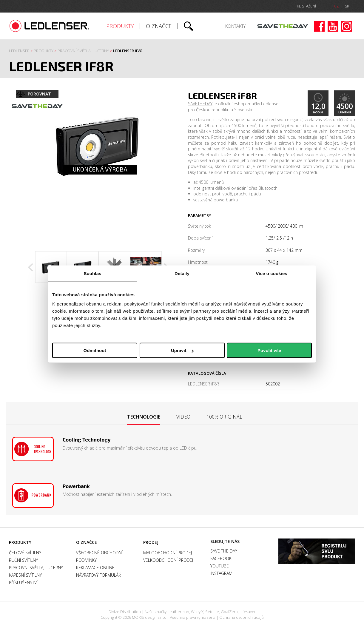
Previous (30, 267)
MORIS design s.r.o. (149, 617)
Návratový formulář (98, 575)
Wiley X (197, 612)
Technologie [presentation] (144, 417)
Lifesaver (248, 612)
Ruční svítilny (23, 560)
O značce (159, 26)
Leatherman (178, 612)
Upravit (182, 350)
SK (347, 6)
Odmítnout (95, 350)
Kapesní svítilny (25, 575)
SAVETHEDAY (200, 104)
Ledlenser (49, 26)
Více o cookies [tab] (272, 273)
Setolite (212, 612)
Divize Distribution (125, 612)
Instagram (347, 26)
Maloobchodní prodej (168, 553)
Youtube (333, 26)
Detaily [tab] (182, 273)
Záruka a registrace (317, 551)
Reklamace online (95, 568)
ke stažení (306, 6)
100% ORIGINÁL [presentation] (224, 417)
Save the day (283, 26)
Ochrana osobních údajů (242, 617)
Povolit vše (269, 350)
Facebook (319, 26)
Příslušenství (23, 583)
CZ (337, 6)
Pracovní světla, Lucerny (83, 51)
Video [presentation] (183, 417)
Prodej (151, 542)
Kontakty (235, 26)
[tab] (144, 417)
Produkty (120, 26)
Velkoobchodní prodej (168, 560)
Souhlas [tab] (92, 273)
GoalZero (229, 612)
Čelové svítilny (25, 553)
